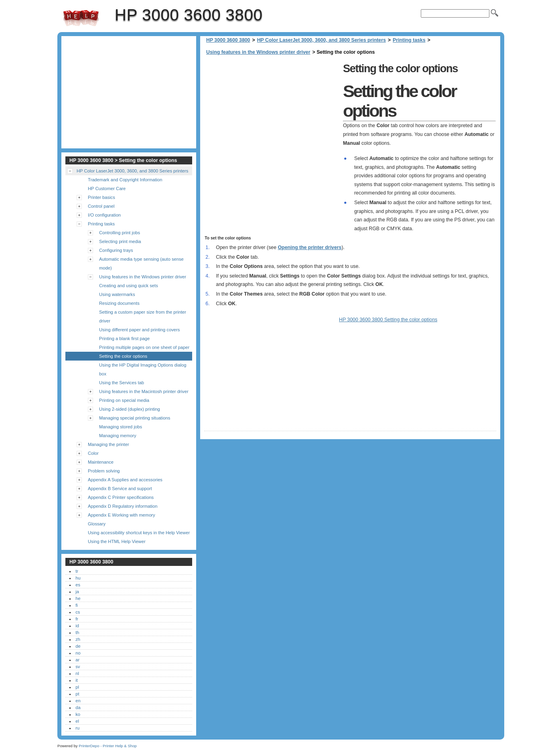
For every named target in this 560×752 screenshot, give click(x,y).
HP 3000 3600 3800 (81, 18)
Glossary (97, 524)
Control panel (101, 206)
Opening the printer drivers (310, 247)
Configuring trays (116, 250)
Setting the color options (123, 356)
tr (77, 571)
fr (77, 619)
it (77, 680)
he (78, 598)
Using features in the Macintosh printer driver (144, 391)
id (77, 626)
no (78, 653)
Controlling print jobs (120, 233)
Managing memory (118, 436)
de (78, 646)
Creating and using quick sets (129, 286)
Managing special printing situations (135, 418)
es (78, 585)
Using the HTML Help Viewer (117, 541)
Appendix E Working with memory (122, 515)
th (77, 632)
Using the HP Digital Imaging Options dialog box (143, 369)
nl (77, 673)
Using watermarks (117, 294)
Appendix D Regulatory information (123, 506)
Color (93, 453)
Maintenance (101, 462)
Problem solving (104, 471)
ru (77, 728)
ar (77, 660)
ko (78, 714)
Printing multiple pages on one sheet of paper (144, 347)
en (78, 701)
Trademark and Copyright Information (125, 180)
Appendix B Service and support (120, 488)
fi (77, 605)
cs (78, 612)
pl (77, 687)
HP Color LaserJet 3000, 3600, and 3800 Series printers (322, 40)
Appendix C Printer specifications (121, 497)
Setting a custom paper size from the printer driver (143, 316)
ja (77, 592)
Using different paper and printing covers (139, 330)
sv (78, 667)
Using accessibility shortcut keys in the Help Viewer (139, 533)
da (78, 707)
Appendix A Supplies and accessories (125, 480)
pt (77, 694)
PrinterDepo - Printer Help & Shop (108, 746)
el (77, 721)
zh (78, 639)
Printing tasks (409, 40)
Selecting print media (120, 241)
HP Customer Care (107, 189)
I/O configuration (104, 215)
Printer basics (101, 197)
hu (78, 578)
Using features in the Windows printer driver (258, 52)
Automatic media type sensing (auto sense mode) (141, 264)
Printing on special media (124, 400)
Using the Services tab (122, 383)
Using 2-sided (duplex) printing (130, 409)
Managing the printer (109, 444)
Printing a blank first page (124, 339)
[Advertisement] (272, 116)
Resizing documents (119, 303)
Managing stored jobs (121, 427)
